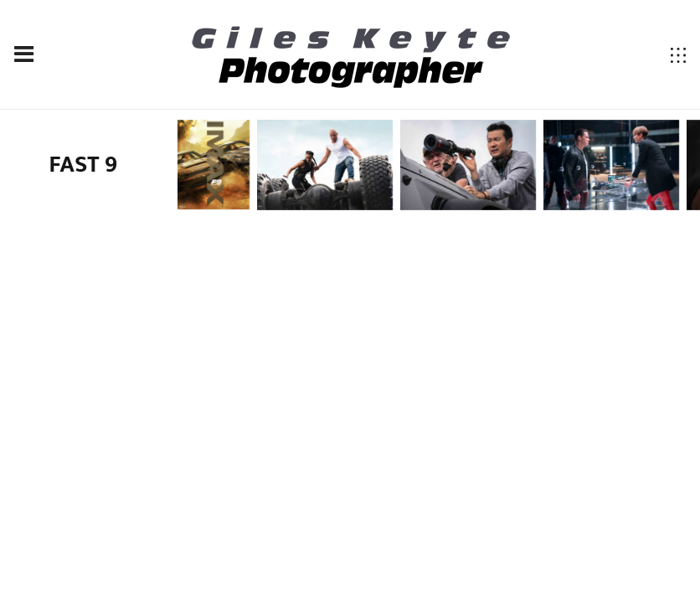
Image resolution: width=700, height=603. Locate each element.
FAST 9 (84, 165)
